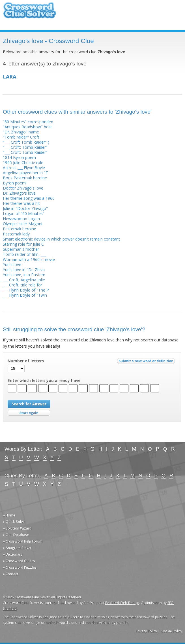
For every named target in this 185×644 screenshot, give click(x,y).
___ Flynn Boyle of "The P (26, 290)
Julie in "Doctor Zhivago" (25, 208)
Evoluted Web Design (122, 603)
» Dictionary (13, 554)
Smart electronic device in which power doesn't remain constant (61, 239)
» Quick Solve (14, 522)
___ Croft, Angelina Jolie (24, 280)
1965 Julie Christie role (23, 162)
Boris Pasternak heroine (25, 178)
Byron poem (14, 183)
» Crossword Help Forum (23, 541)
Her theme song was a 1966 (29, 198)
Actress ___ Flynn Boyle (24, 168)
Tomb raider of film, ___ (24, 254)
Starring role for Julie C (23, 244)
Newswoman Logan (21, 219)
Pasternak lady (16, 234)
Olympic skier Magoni (22, 224)
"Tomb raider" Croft (21, 137)
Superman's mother (21, 249)
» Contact (11, 574)
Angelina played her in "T (25, 173)
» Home (9, 515)
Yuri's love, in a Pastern (24, 275)
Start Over (29, 413)
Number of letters (26, 361)
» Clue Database (16, 535)
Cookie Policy (171, 631)
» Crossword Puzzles (20, 567)
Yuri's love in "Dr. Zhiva (24, 270)
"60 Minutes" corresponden (28, 122)
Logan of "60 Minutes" (24, 213)
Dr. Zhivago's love (19, 193)
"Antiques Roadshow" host (27, 127)
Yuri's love (12, 264)
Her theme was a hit (21, 203)
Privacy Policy (146, 631)
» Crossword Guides (19, 561)
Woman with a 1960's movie (29, 259)
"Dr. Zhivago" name (21, 132)
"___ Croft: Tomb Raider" (25, 147)
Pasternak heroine (20, 229)
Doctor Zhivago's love (23, 188)
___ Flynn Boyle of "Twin (25, 295)
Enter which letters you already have (44, 381)
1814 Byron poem (19, 157)
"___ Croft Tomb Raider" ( (26, 142)
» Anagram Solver (17, 548)
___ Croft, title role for (22, 285)
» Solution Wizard (17, 528)
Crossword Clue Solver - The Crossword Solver (30, 13)
